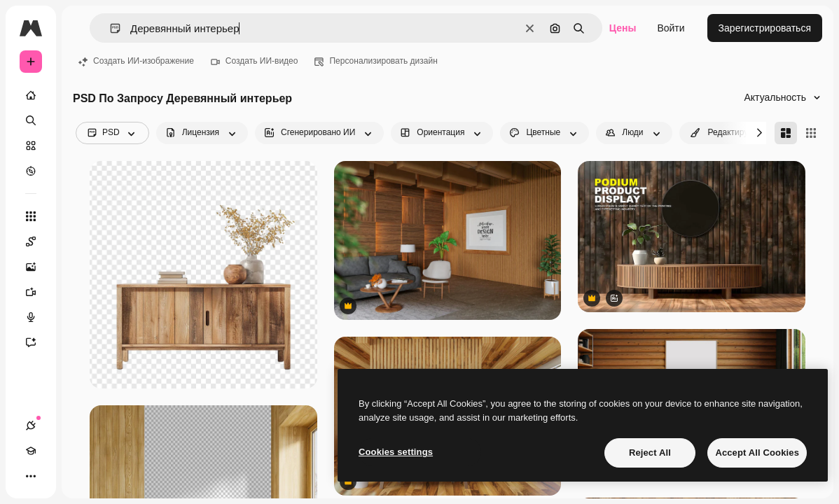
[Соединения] (31, 426)
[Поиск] (31, 120)
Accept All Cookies (757, 453)
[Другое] (31, 476)
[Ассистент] (38, 342)
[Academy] (31, 451)
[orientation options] (442, 133)
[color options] (545, 133)
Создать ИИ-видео (255, 61)
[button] (110, 28)
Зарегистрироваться (765, 28)
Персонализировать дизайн (376, 61)
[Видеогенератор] (38, 292)
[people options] (634, 133)
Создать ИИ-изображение (136, 61)
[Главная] (31, 95)
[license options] (202, 133)
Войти (671, 28)
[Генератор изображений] (38, 267)
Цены (623, 28)
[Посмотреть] (31, 171)
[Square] (811, 133)
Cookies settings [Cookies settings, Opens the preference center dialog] (396, 452)
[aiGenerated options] (319, 133)
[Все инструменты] (31, 216)
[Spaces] (38, 241)
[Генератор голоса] (38, 317)
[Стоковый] (31, 146)
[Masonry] (786, 133)
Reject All (650, 453)
